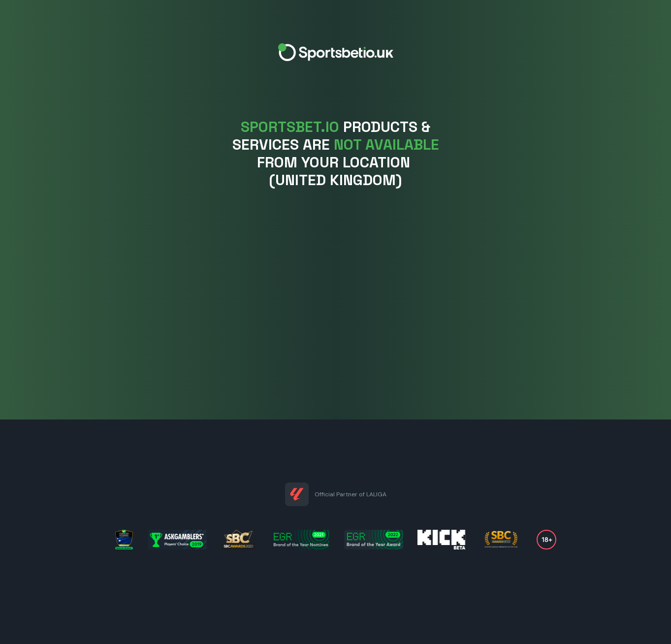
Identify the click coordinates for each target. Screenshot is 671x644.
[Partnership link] (297, 494)
